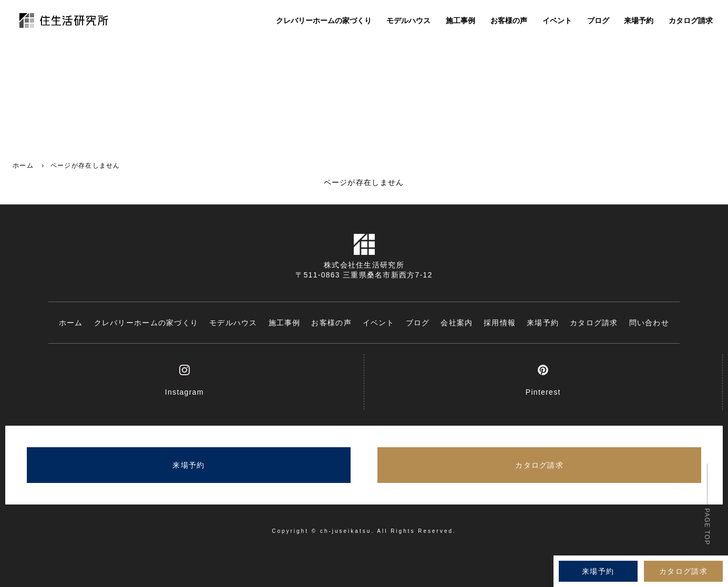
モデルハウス (408, 22)
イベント (557, 22)
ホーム (23, 166)
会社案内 (457, 323)
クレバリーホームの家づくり (324, 22)
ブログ (598, 22)
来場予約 (639, 22)
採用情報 (500, 323)
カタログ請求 (691, 22)
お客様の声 (509, 22)
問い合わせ (649, 323)
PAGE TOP (707, 527)
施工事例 (460, 22)
